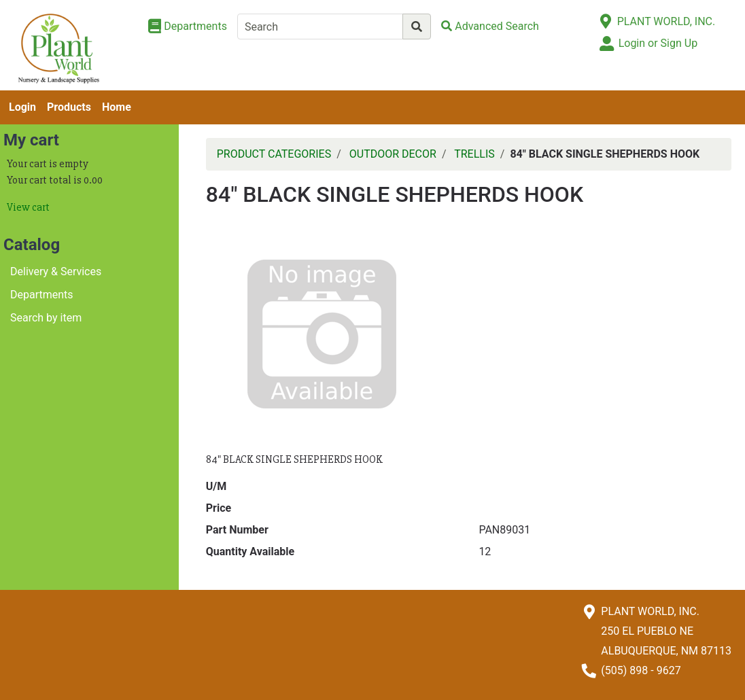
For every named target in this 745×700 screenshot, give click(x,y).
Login (22, 107)
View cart (28, 207)
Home (117, 107)
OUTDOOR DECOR (393, 154)
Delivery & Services (56, 272)
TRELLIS (474, 154)
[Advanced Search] (490, 26)
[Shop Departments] (188, 27)
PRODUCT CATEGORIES (274, 154)
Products (69, 107)
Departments (42, 295)
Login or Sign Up (658, 43)
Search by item (46, 318)
